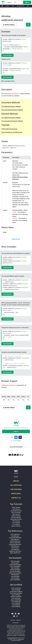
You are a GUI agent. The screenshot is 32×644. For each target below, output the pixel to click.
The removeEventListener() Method (12, 110)
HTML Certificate (16, 588)
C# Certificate (16, 605)
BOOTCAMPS (16, 493)
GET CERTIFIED (16, 485)
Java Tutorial (16, 523)
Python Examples (15, 570)
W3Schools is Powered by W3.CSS (17, 640)
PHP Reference (15, 546)
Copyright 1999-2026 (12, 638)
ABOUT (19, 620)
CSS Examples (15, 563)
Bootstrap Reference (15, 544)
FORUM (13, 620)
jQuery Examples (15, 580)
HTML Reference (15, 534)
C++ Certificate (16, 603)
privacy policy (22, 635)
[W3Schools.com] (16, 472)
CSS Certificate (16, 590)
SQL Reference (15, 539)
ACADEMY (16, 623)
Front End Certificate (16, 593)
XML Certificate (16, 607)
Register (19, 441)
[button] (15, 2)
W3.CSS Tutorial (16, 517)
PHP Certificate (16, 598)
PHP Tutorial (16, 521)
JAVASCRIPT (21, 6)
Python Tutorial (16, 516)
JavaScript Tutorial (16, 511)
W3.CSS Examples (15, 571)
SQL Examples (15, 568)
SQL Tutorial (16, 514)
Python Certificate (16, 596)
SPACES (16, 481)
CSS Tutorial (16, 509)
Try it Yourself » (7, 55)
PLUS (16, 477)
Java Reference (15, 549)
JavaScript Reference (15, 538)
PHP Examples (15, 575)
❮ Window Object (9, 25)
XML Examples (15, 578)
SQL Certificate (16, 595)
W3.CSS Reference (15, 543)
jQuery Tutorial (16, 526)
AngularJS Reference (15, 551)
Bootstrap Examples (15, 573)
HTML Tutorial (16, 507)
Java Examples (15, 576)
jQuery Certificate (16, 600)
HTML (7, 6)
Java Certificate (16, 601)
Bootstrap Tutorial (16, 519)
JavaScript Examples (15, 565)
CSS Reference (15, 536)
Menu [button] (10, 2)
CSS (13, 6)
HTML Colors (15, 548)
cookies (15, 635)
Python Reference (15, 541)
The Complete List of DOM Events (12, 132)
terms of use (10, 635)
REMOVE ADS (16, 239)
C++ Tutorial (16, 524)
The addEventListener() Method (11, 106)
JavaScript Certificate (16, 591)
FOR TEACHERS (16, 489)
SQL (28, 6)
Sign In (16, 431)
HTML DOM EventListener (9, 129)
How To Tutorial (16, 512)
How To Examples (15, 566)
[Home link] (3, 2)
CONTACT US (16, 498)
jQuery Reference (15, 553)
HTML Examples (15, 561)
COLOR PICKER (16, 447)
